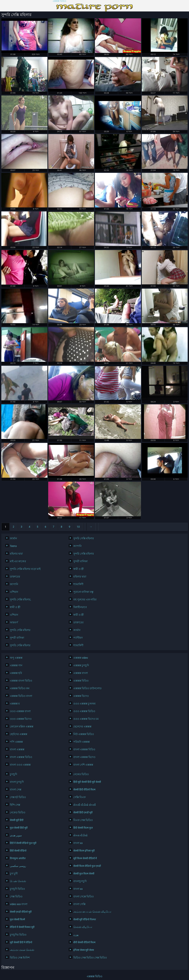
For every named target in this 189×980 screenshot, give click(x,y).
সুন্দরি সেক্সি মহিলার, (20, 600)
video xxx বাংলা (19, 904)
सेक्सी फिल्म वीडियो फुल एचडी (87, 866)
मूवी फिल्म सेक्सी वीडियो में (85, 858)
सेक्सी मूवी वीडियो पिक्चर (85, 919)
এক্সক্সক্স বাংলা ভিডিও (21, 681)
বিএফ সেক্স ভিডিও (83, 820)
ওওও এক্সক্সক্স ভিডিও (84, 711)
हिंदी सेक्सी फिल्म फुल (83, 828)
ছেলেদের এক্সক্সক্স (82, 727)
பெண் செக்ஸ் (18, 881)
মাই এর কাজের (18, 561)
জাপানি (77, 546)
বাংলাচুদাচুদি (80, 881)
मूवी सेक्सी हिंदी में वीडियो (21, 942)
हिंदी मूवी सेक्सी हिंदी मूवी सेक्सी (87, 782)
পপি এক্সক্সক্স (16, 742)
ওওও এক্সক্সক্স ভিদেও (21, 719)
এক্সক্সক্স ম (15, 704)
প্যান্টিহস (78, 638)
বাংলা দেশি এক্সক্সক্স (83, 765)
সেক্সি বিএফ (80, 797)
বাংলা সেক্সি (79, 904)
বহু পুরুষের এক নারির (85, 600)
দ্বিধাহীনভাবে (80, 607)
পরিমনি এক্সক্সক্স (82, 742)
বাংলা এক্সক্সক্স (17, 749)
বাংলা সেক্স (16, 790)
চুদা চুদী (14, 874)
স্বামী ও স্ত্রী (79, 569)
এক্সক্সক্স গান (16, 665)
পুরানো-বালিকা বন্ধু (83, 592)
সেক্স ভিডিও (16, 897)
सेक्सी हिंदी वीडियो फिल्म (84, 790)
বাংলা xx (78, 843)
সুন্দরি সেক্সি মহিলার (84, 538)
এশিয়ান (14, 592)
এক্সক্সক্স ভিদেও (81, 696)
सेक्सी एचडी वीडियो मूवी (21, 912)
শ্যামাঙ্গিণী (78, 584)
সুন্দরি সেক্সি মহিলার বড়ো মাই (25, 569)
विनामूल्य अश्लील (18, 858)
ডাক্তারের (15, 577)
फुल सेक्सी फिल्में (17, 919)
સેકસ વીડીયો (80, 835)
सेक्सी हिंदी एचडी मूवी (83, 812)
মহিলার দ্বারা (16, 554)
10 (78, 527)
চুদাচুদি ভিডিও (17, 889)
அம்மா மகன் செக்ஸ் (22, 950)
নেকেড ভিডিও (81, 774)
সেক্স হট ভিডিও (18, 797)
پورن (76, 935)
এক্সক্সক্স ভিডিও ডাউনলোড (87, 688)
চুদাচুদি (14, 774)
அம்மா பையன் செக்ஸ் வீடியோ (92, 912)
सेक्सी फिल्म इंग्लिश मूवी (84, 851)
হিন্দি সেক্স (15, 805)
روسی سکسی (18, 866)
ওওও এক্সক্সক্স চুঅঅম (84, 704)
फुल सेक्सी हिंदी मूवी (19, 828)
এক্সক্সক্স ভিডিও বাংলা (21, 696)
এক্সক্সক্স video (81, 658)
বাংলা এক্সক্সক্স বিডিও (84, 749)
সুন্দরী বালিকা (80, 561)
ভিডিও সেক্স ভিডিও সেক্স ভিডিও (90, 958)
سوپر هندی (16, 835)
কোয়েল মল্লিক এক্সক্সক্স (22, 727)
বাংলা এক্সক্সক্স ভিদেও (84, 757)
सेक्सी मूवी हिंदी (17, 820)
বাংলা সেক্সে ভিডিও (84, 897)
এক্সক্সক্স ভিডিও (59, 1)
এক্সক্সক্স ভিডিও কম (20, 688)
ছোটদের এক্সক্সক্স (19, 734)
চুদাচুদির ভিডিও (18, 935)
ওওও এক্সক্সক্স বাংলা (20, 711)
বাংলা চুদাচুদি (17, 782)
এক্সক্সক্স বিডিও (81, 681)
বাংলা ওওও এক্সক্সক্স (20, 765)
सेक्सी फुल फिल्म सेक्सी (84, 874)
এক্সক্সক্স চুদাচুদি (81, 665)
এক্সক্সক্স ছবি (16, 673)
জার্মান (13, 538)
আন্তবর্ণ (14, 622)
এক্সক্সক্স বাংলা (81, 673)
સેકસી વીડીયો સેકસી (85, 805)
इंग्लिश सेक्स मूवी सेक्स (84, 950)
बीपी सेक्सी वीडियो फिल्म (84, 942)
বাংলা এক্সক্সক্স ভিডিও (21, 757)
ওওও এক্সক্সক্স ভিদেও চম (86, 719)
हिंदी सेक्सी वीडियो (18, 851)
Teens (13, 546)
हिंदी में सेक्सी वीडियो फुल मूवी (23, 843)
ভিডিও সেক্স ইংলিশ (20, 958)
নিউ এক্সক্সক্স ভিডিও (84, 734)
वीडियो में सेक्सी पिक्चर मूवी (22, 927)
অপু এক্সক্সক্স (16, 658)
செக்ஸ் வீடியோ (83, 927)
